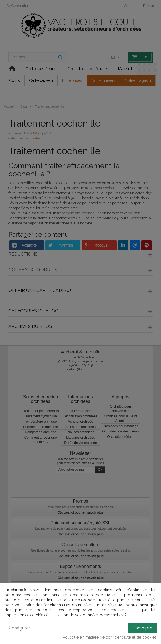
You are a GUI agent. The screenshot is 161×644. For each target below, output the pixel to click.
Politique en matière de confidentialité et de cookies (110, 637)
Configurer (19, 628)
